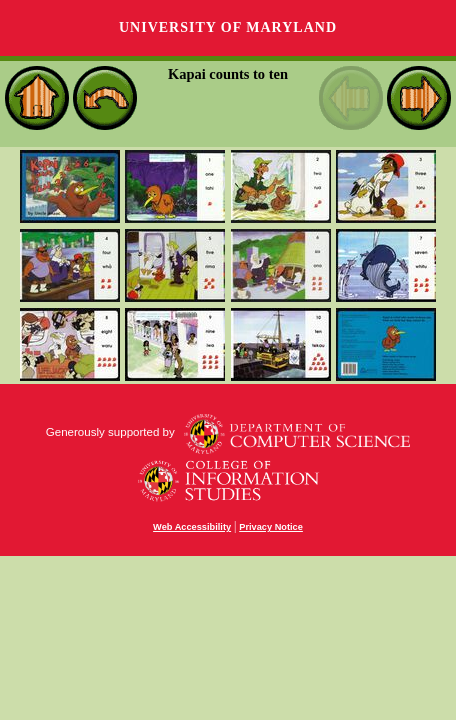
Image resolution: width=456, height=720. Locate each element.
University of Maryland (228, 27)
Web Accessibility (192, 527)
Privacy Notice (271, 527)
